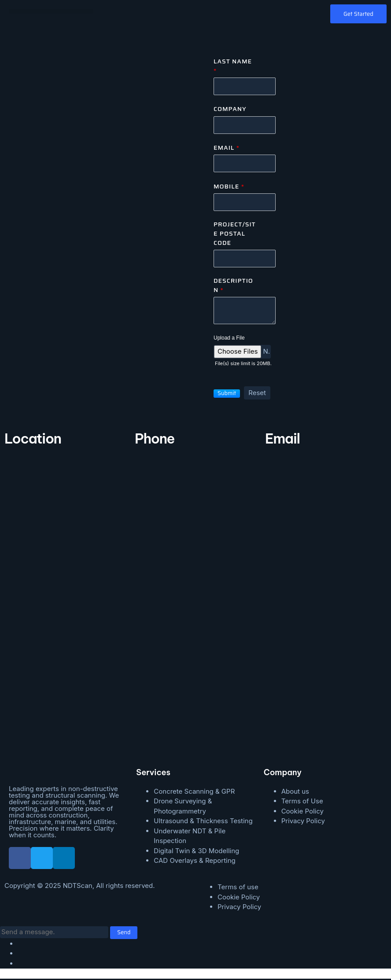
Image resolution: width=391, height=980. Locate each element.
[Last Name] (245, 87)
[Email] (245, 164)
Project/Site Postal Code (235, 235)
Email (227, 148)
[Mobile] (245, 203)
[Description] (245, 312)
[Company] (245, 125)
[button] (51, 11)
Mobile (229, 187)
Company (230, 109)
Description (233, 286)
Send (124, 934)
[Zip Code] (245, 260)
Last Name (233, 66)
